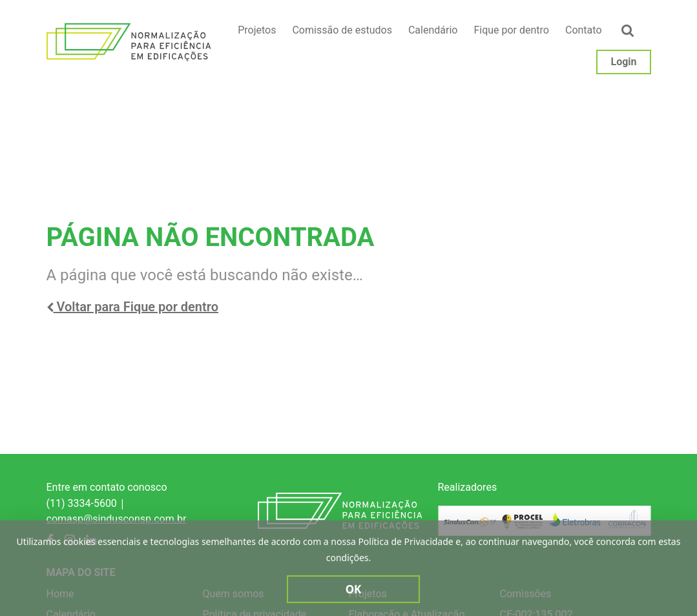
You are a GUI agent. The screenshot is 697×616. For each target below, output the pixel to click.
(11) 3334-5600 (82, 503)
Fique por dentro (511, 30)
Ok (354, 589)
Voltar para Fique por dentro (133, 307)
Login (623, 62)
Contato (584, 30)
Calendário (433, 30)
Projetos (257, 30)
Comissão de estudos (342, 30)
